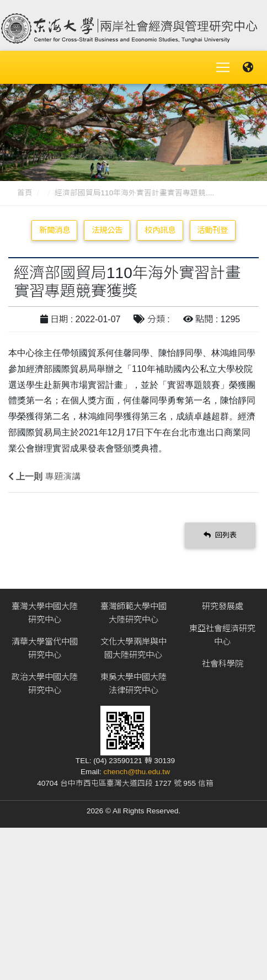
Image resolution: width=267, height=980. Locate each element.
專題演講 (63, 476)
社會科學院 (223, 664)
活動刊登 (212, 230)
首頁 (25, 193)
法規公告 (107, 230)
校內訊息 (160, 230)
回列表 (220, 535)
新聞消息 (55, 230)
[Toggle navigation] (223, 67)
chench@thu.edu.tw (137, 772)
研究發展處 (223, 606)
